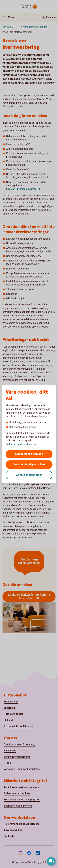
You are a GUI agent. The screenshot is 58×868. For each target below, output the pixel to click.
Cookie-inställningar (29, 475)
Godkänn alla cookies (29, 454)
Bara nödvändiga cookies (29, 464)
